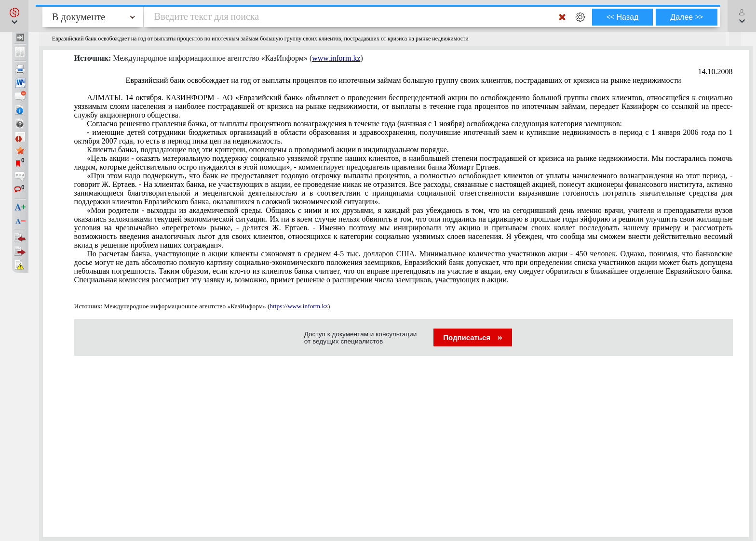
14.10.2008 (715, 72)
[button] (14, 16)
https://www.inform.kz (299, 306)
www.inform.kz (336, 58)
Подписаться (473, 337)
